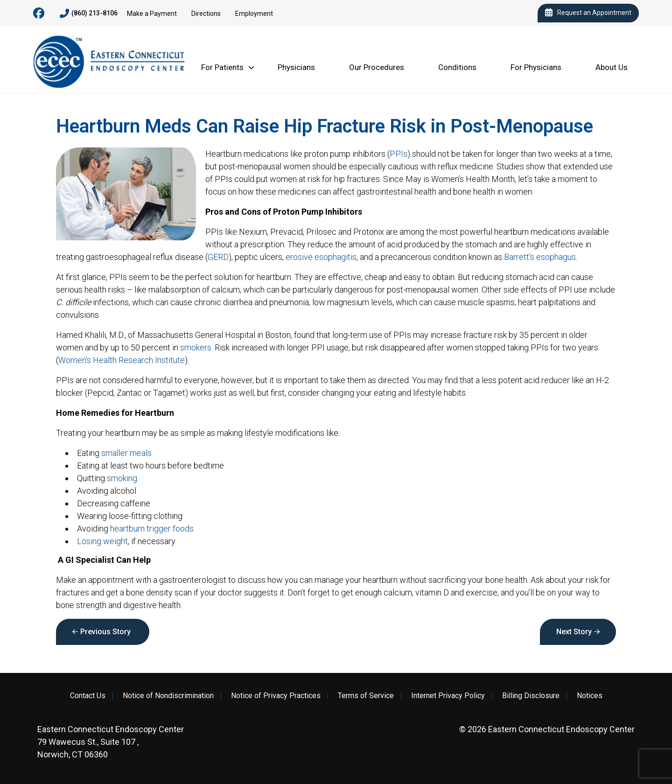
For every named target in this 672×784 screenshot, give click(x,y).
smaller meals (126, 453)
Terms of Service (366, 696)
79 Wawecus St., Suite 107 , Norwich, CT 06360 (111, 742)
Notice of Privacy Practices (276, 696)
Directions (206, 14)
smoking (122, 478)
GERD (218, 257)
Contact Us (88, 696)
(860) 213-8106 (89, 14)
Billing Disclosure (531, 696)
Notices (590, 696)
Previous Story (105, 632)
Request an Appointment (588, 13)
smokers (196, 347)
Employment (254, 14)
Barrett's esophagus (540, 257)
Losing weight (102, 541)
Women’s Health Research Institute (122, 360)
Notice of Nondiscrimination (168, 696)
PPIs (399, 154)
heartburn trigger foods (152, 528)
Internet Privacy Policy (448, 696)
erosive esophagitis (321, 257)
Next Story (574, 632)
